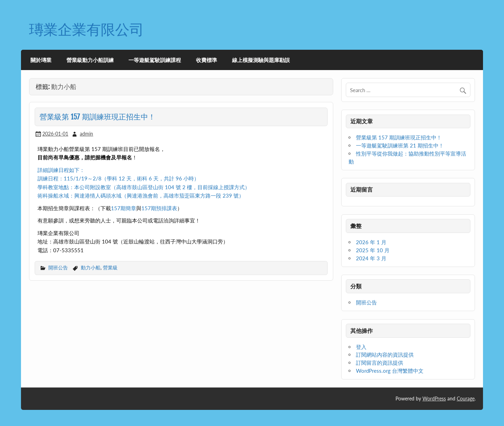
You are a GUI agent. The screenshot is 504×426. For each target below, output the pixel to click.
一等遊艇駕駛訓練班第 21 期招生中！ (400, 145)
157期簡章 (124, 208)
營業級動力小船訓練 (90, 60)
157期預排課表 (159, 208)
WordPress (434, 398)
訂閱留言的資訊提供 (380, 363)
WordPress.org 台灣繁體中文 (390, 371)
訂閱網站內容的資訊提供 (385, 355)
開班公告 (58, 267)
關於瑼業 (41, 60)
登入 (361, 347)
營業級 (110, 267)
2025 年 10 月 (373, 250)
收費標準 (206, 60)
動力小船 (91, 267)
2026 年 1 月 (371, 242)
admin (86, 134)
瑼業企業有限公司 (86, 29)
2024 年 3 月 (371, 258)
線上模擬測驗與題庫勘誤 (261, 60)
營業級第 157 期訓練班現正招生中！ (97, 117)
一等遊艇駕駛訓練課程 (155, 60)
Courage (466, 398)
